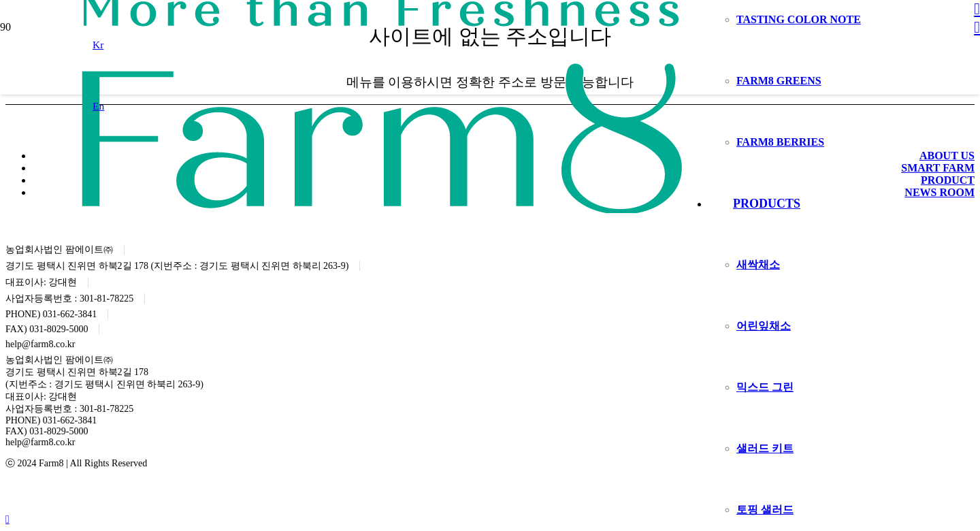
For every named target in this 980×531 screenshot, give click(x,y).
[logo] (382, 209)
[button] (98, 45)
